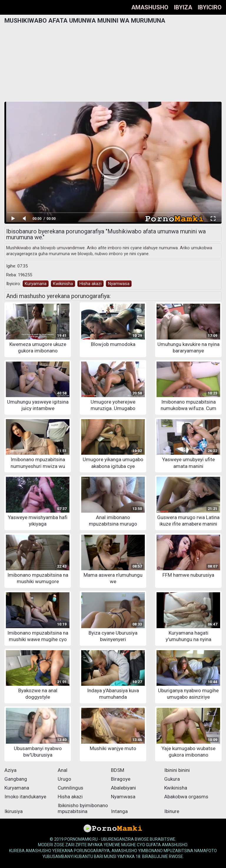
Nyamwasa (119, 284)
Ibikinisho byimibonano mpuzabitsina (83, 808)
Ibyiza (183, 7)
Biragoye (121, 779)
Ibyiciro (210, 7)
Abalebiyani (123, 788)
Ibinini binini (177, 770)
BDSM (118, 770)
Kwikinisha (63, 284)
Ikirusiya (14, 811)
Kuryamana (36, 284)
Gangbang (16, 779)
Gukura (172, 779)
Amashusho (150, 7)
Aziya (10, 770)
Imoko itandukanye (25, 797)
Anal (63, 770)
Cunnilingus (70, 788)
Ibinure (172, 811)
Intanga (119, 811)
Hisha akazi (90, 284)
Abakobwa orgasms (186, 797)
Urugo (64, 779)
